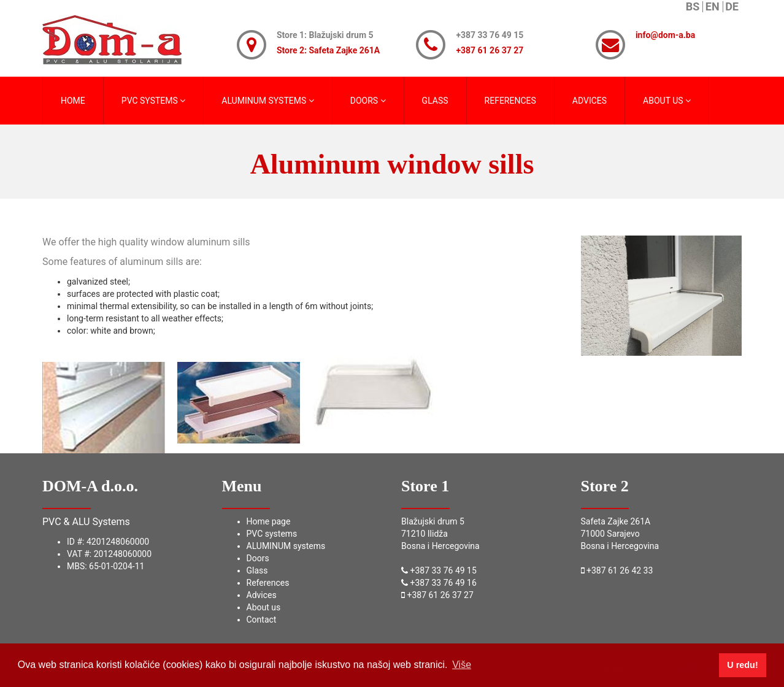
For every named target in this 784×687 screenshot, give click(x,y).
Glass (257, 570)
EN (713, 7)
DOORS (368, 101)
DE (732, 7)
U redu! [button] (742, 665)
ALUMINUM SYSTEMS (267, 101)
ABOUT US (667, 101)
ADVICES (590, 101)
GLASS (435, 101)
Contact (262, 620)
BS (693, 7)
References (268, 583)
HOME (73, 101)
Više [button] (462, 665)
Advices (262, 595)
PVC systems (272, 534)
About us (264, 607)
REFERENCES (510, 101)
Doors (258, 558)
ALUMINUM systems (286, 546)
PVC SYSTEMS (153, 101)
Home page (269, 521)
